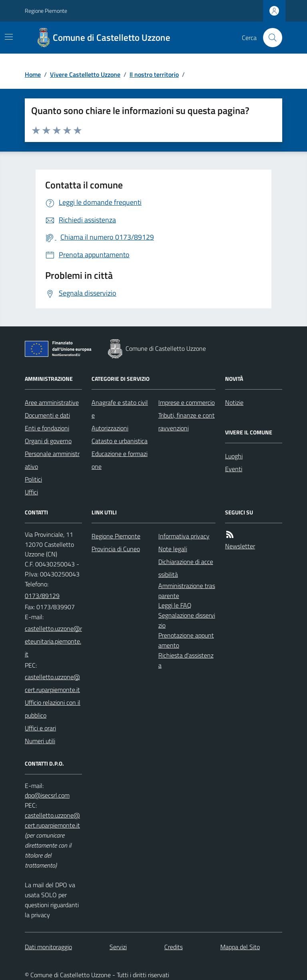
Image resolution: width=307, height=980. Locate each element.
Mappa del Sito (240, 947)
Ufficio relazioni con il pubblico (53, 709)
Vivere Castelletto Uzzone (85, 74)
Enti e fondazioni (47, 428)
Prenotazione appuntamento (186, 640)
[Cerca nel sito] (269, 38)
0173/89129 (42, 596)
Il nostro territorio (154, 74)
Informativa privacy (184, 536)
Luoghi (234, 456)
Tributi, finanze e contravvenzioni (186, 422)
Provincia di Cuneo (116, 549)
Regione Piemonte (46, 11)
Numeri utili (40, 741)
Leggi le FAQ (175, 605)
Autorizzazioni (110, 428)
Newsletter (240, 546)
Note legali (173, 549)
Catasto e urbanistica (120, 441)
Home (33, 74)
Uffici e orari (40, 728)
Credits (173, 947)
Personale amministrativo (52, 460)
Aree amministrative (52, 402)
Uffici (31, 492)
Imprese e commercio (186, 402)
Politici (33, 479)
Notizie (234, 402)
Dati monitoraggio (48, 947)
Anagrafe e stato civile (120, 409)
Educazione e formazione (120, 460)
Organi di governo (48, 441)
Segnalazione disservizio (187, 620)
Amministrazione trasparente (187, 591)
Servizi (118, 947)
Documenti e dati (47, 415)
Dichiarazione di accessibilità (186, 568)
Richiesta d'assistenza (186, 660)
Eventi (234, 469)
